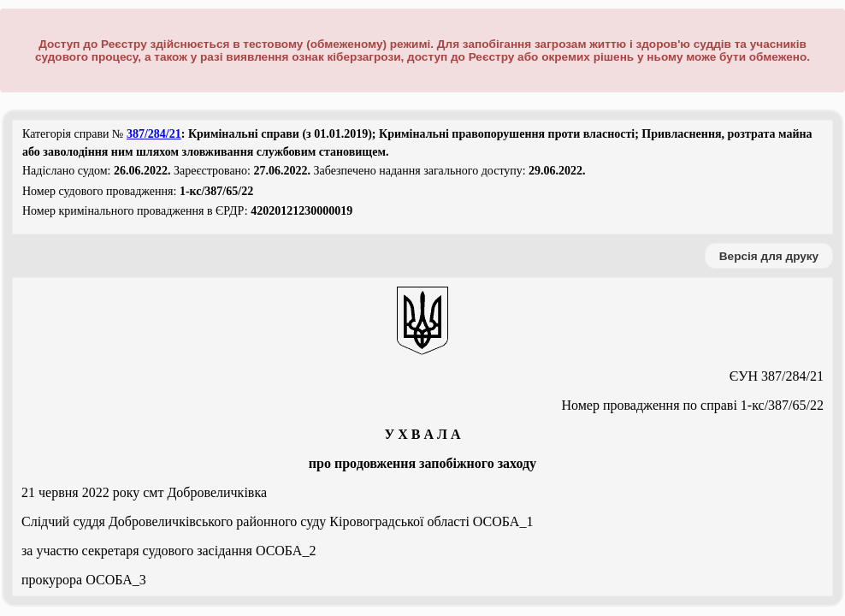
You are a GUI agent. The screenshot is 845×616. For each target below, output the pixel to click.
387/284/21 (154, 134)
